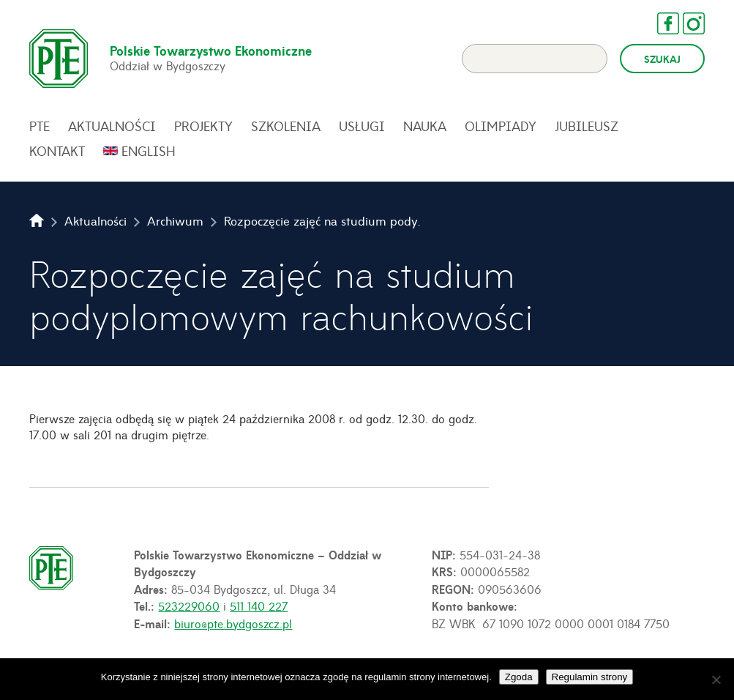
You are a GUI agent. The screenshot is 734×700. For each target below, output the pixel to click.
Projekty (203, 126)
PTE (40, 126)
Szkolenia (286, 126)
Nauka (425, 126)
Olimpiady (501, 126)
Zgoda (519, 677)
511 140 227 (259, 606)
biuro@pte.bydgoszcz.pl (233, 623)
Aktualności (112, 126)
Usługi (362, 126)
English (149, 151)
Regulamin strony (590, 677)
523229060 (189, 606)
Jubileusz (587, 126)
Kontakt (57, 151)
